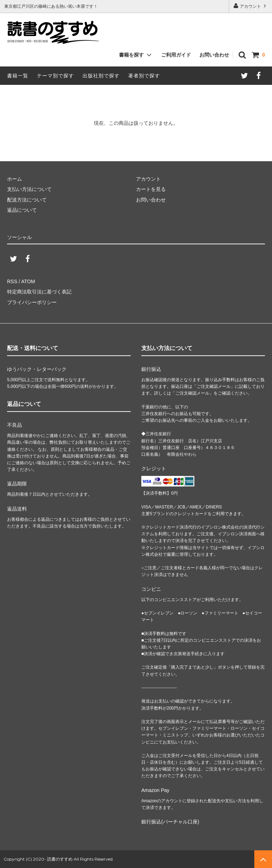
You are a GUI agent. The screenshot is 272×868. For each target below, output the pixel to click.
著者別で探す (144, 76)
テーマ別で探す (55, 76)
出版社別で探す (101, 76)
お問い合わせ (214, 55)
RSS (12, 281)
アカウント (251, 6)
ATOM (28, 281)
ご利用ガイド (176, 55)
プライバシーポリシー (32, 302)
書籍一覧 (18, 76)
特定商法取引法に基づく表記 (39, 292)
